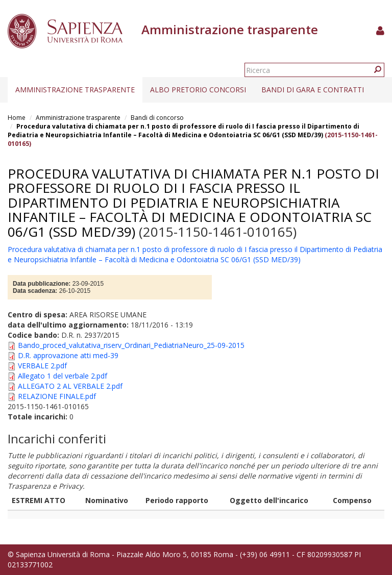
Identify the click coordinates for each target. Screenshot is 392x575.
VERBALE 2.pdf (42, 366)
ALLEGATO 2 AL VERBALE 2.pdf (70, 386)
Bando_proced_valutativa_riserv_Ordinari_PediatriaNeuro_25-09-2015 (131, 345)
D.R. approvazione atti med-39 (68, 355)
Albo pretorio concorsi (198, 90)
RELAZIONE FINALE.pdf (57, 396)
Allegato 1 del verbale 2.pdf (63, 376)
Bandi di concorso (157, 118)
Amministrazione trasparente (75, 90)
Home (17, 118)
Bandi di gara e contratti (313, 90)
